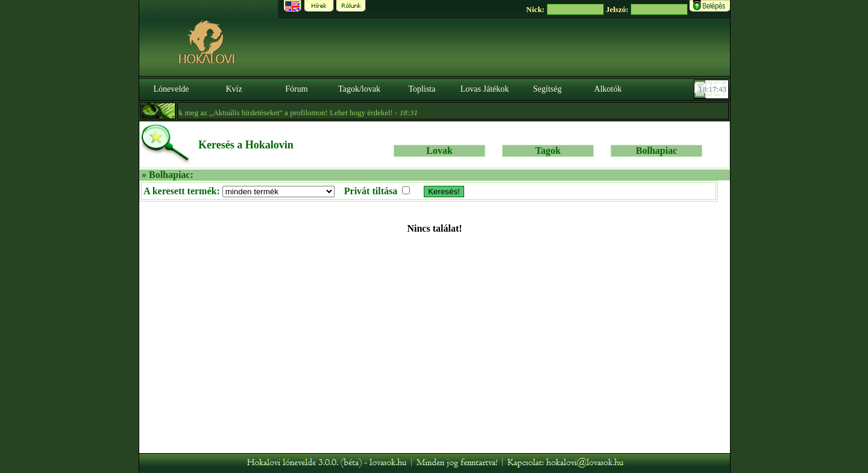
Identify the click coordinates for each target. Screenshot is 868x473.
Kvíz (234, 89)
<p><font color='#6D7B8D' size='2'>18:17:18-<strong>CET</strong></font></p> (712, 89)
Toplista (422, 89)
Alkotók (608, 89)
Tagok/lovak (359, 89)
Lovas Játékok (485, 89)
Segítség (547, 89)
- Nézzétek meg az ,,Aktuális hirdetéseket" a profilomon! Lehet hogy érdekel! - (265, 113)
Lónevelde (171, 89)
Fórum (296, 89)
